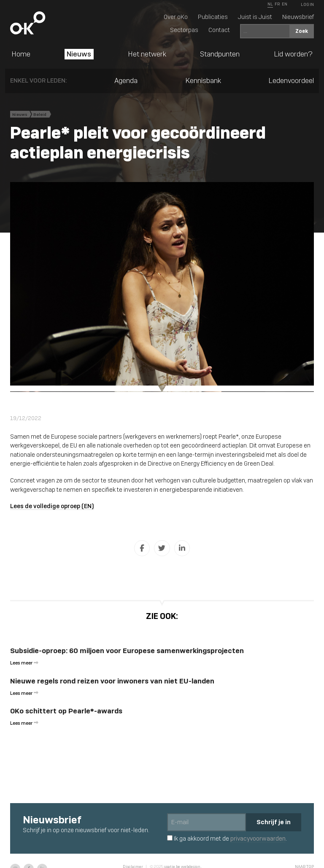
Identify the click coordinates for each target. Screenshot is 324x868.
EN (285, 4)
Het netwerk (147, 54)
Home (21, 54)
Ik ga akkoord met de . (227, 839)
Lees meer (24, 663)
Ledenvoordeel (291, 80)
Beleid (40, 114)
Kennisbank (203, 80)
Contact (219, 30)
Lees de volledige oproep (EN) (52, 506)
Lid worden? (293, 54)
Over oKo (176, 17)
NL (270, 4)
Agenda (126, 80)
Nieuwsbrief (298, 17)
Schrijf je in (274, 822)
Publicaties (213, 17)
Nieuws (79, 54)
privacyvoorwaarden (258, 839)
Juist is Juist (255, 17)
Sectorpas (184, 30)
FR (277, 4)
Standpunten (220, 54)
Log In (307, 4)
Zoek (302, 31)
